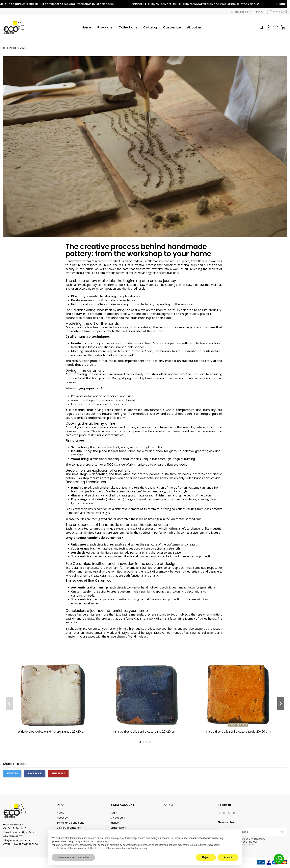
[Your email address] (248, 832)
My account (118, 818)
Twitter (12, 773)
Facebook (35, 773)
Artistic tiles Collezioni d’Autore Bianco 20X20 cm (52, 732)
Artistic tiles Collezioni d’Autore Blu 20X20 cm (145, 732)
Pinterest (58, 773)
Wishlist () (278, 12)
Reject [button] (206, 857)
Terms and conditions (71, 823)
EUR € (261, 12)
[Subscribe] (283, 832)
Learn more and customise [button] (73, 857)
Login (114, 813)
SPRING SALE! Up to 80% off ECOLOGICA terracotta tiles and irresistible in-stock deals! (201, 4)
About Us (62, 818)
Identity (115, 823)
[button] (128, 27)
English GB (241, 12)
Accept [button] (228, 857)
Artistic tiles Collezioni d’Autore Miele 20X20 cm (238, 732)
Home (60, 813)
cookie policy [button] (102, 842)
